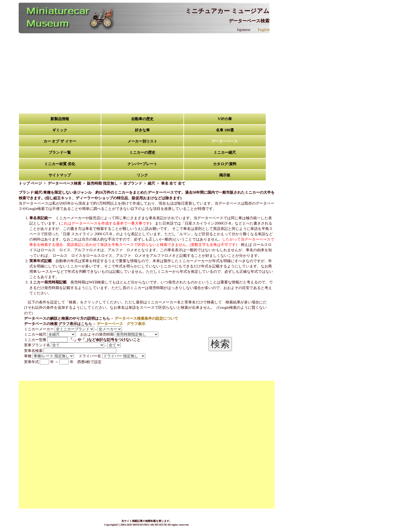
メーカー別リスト (142, 141)
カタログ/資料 (225, 164)
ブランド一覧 (60, 152)
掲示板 (225, 175)
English (264, 30)
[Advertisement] (147, 73)
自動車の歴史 (142, 119)
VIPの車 (225, 119)
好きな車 (142, 130)
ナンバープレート (142, 164)
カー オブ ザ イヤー (60, 141)
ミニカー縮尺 (225, 152)
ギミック (60, 130)
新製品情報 (60, 119)
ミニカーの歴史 (142, 152)
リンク (142, 175)
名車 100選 (225, 130)
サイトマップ (60, 175)
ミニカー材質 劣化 (60, 164)
